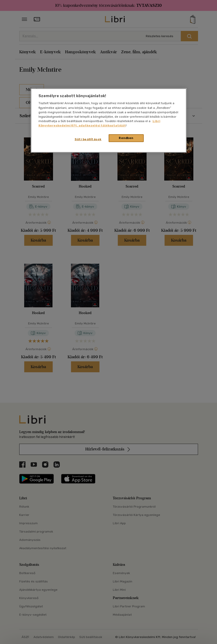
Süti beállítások (88, 139)
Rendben (126, 138)
